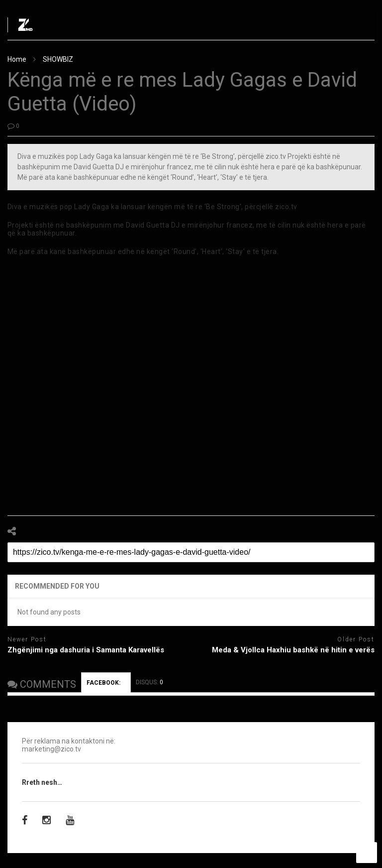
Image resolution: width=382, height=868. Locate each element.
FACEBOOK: (106, 683)
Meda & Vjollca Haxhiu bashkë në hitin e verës (293, 650)
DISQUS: (149, 682)
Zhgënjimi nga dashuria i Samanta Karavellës (86, 650)
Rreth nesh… (42, 782)
